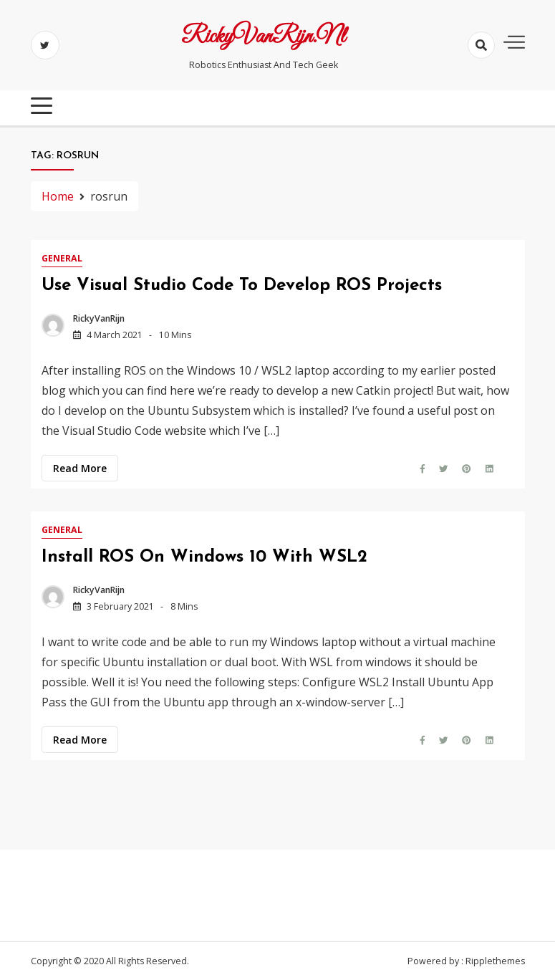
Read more (80, 468)
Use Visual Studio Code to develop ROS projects (242, 286)
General (62, 258)
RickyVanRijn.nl (263, 37)
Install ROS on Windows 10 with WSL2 (204, 557)
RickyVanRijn (99, 318)
